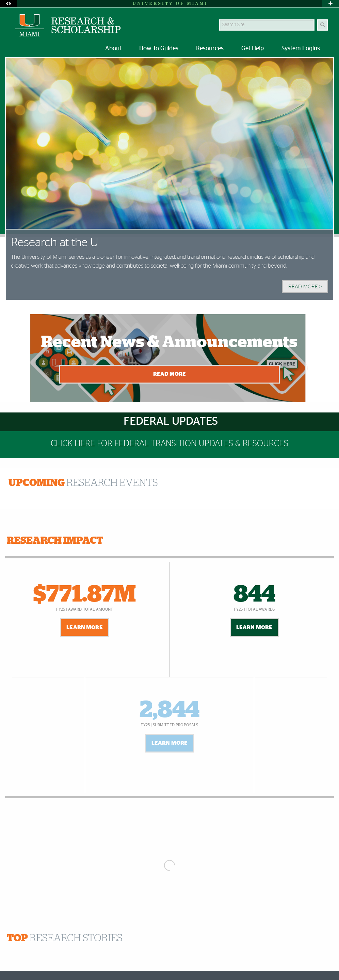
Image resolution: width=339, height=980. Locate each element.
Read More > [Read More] (305, 287)
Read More (169, 374)
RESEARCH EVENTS (83, 483)
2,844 (169, 710)
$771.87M (85, 595)
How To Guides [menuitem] (159, 49)
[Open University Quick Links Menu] (330, 4)
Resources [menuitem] (210, 49)
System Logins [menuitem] (301, 49)
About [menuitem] (113, 49)
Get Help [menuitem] (253, 49)
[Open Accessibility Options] (9, 4)
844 (254, 595)
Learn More (85, 627)
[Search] (322, 25)
